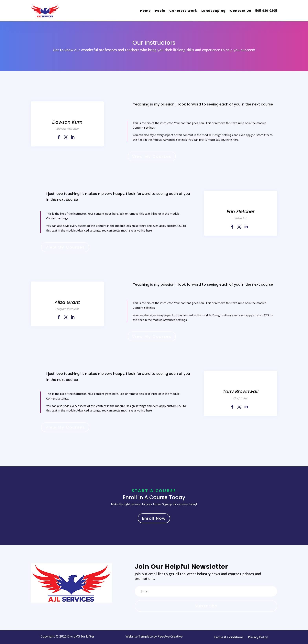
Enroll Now (154, 518)
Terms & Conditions (229, 638)
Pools (160, 11)
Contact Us (241, 11)
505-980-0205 (266, 11)
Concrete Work (183, 11)
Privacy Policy (258, 638)
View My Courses (152, 156)
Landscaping (214, 11)
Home (145, 11)
